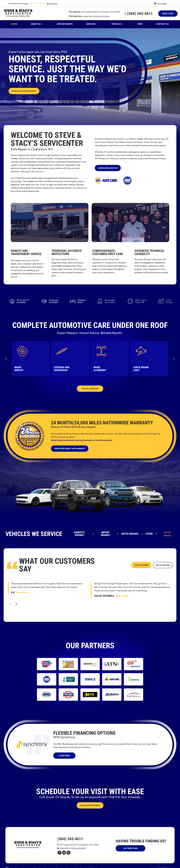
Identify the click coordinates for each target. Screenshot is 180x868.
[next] (174, 358)
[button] (16, 604)
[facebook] (59, 853)
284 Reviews (52, 4)
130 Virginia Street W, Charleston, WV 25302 (101, 12)
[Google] (64, 853)
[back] (6, 358)
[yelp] (68, 853)
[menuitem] (14, 25)
